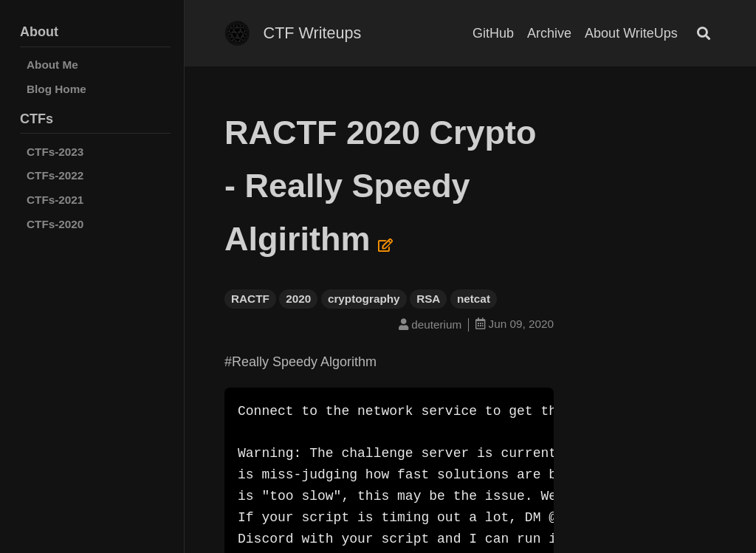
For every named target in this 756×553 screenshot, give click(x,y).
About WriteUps (631, 33)
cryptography (364, 299)
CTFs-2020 (55, 224)
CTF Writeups (313, 33)
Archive (549, 33)
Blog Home (56, 89)
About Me (52, 65)
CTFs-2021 (55, 200)
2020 (298, 299)
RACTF (250, 299)
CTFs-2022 (55, 175)
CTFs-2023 (55, 152)
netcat (474, 299)
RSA (428, 299)
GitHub (493, 33)
